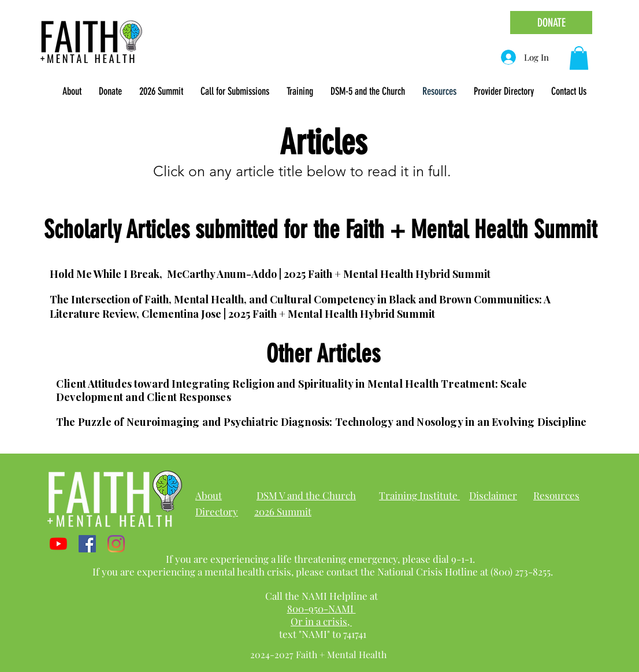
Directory (217, 511)
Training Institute (419, 495)
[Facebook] (87, 544)
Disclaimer (493, 495)
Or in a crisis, (321, 621)
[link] (579, 58)
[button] (72, 91)
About (209, 495)
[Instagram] (116, 544)
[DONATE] (551, 23)
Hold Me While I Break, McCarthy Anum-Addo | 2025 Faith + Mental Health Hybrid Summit (270, 274)
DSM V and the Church (306, 495)
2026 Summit (283, 511)
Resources (556, 495)
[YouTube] (58, 544)
